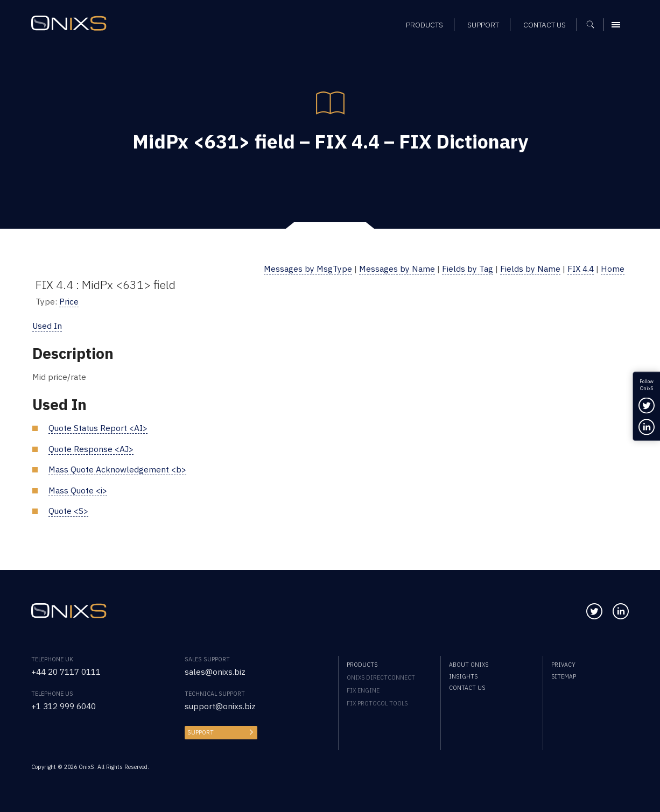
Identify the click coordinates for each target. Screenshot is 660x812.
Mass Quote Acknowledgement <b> (117, 469)
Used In (47, 326)
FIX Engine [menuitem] (363, 690)
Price (69, 301)
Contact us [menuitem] (467, 688)
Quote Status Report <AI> (98, 428)
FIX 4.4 (581, 269)
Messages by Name (397, 269)
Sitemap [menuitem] (564, 676)
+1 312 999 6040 (64, 706)
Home (613, 269)
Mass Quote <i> (78, 490)
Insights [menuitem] (463, 676)
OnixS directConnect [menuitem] (381, 677)
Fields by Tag (468, 269)
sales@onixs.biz (215, 672)
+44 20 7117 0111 (66, 672)
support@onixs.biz (220, 706)
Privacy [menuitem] (563, 665)
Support (201, 732)
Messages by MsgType (308, 269)
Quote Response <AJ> (91, 449)
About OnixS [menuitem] (469, 665)
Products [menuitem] (362, 665)
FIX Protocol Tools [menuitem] (377, 703)
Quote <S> (68, 511)
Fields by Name (530, 269)
